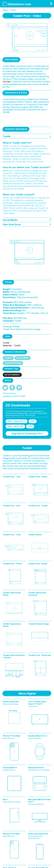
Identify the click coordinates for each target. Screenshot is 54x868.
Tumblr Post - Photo (12, 564)
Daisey (13, 393)
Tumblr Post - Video (38, 477)
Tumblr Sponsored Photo (12, 625)
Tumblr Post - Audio (38, 564)
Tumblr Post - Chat (12, 535)
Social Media (23, 358)
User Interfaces (13, 363)
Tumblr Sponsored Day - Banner (14, 656)
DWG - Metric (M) (15, 426)
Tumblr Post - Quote (38, 506)
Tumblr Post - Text (12, 477)
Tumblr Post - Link (12, 506)
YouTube (7, 82)
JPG (30, 426)
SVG (33, 421)
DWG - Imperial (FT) (17, 421)
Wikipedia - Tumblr (12, 346)
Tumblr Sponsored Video (12, 594)
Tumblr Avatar (35, 535)
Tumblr (13, 10)
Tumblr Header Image (39, 624)
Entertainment (12, 375)
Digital (5, 10)
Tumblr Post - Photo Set (40, 655)
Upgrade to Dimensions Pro (27, 433)
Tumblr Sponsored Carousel (37, 594)
